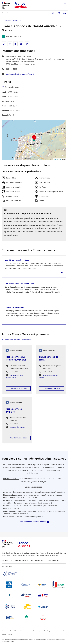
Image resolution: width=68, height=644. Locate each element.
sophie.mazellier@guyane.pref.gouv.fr (20, 74)
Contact (10, 635)
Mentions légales (37, 631)
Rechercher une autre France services (18, 340)
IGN (61, 159)
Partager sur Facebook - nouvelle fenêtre (4, 44)
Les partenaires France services (19, 284)
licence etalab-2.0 (7, 641)
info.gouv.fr (6, 561)
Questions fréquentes (15, 307)
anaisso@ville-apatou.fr (18, 427)
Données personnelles (50, 631)
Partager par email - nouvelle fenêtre (21, 44)
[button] (34, 138)
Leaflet (56, 159)
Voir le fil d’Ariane (7, 13)
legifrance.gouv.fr (37, 561)
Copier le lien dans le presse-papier (27, 44)
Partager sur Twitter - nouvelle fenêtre (10, 44)
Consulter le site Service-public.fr (32, 522)
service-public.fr (21, 561)
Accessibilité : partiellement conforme (21, 631)
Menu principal (65, 3)
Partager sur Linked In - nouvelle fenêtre (15, 44)
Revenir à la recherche (12, 20)
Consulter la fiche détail (18, 388)
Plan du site (5, 631)
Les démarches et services (17, 260)
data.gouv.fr (52, 561)
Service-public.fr (34, 464)
